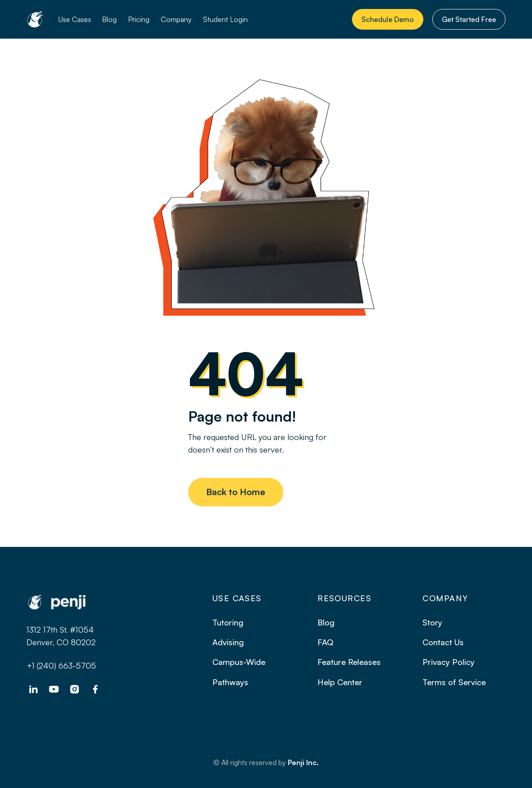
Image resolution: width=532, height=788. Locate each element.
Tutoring (228, 622)
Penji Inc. (303, 762)
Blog (109, 19)
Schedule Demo (388, 19)
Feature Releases (349, 662)
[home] (35, 19)
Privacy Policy (448, 662)
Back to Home (236, 496)
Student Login (225, 19)
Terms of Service (454, 682)
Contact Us (443, 642)
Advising (228, 642)
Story (432, 622)
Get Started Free (469, 19)
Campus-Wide (239, 662)
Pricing (139, 19)
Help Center (340, 682)
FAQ (325, 642)
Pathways (230, 682)
